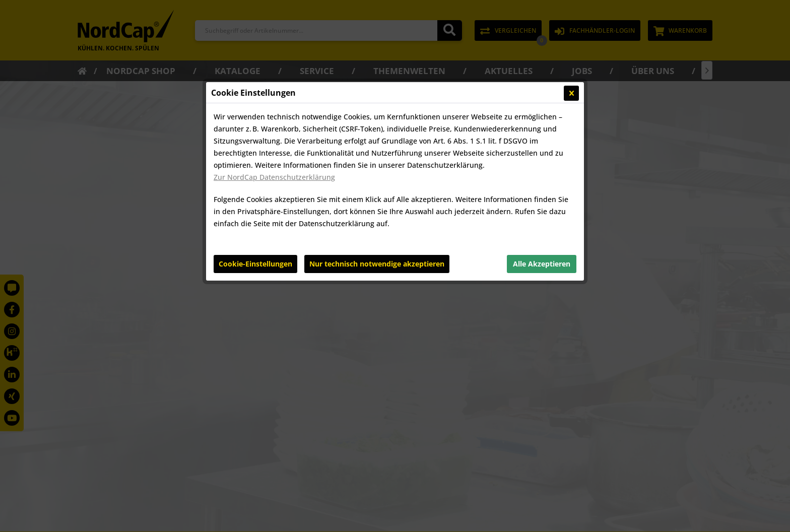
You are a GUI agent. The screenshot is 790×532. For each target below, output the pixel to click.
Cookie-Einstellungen (255, 264)
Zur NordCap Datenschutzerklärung (274, 177)
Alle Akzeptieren (542, 264)
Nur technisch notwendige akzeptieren (377, 264)
